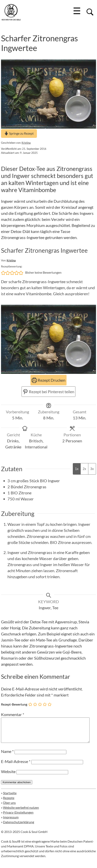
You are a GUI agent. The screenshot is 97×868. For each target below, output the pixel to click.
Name (7, 756)
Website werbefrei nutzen (21, 812)
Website (8, 776)
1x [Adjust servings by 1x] (77, 469)
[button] (3, 272)
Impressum (11, 822)
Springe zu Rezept (19, 133)
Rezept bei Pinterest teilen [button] (48, 392)
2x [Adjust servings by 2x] (84, 469)
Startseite (10, 798)
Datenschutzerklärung (19, 827)
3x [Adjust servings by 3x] (92, 469)
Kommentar (13, 714)
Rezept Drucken (48, 380)
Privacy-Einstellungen (18, 817)
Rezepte (9, 803)
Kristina (26, 143)
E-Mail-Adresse (16, 766)
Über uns (9, 807)
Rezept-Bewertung (14, 704)
